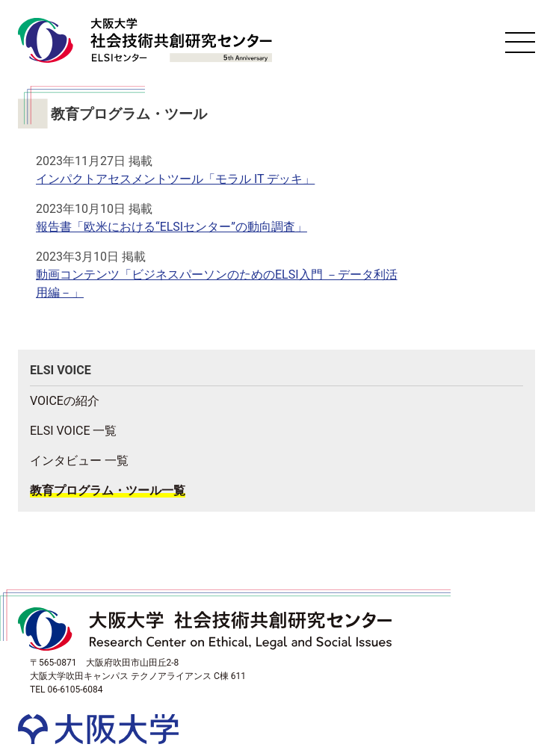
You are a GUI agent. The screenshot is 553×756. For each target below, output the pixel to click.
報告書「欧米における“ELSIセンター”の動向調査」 (172, 227)
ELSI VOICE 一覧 (73, 431)
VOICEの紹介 (65, 401)
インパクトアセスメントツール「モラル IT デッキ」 (175, 179)
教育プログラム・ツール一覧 (108, 490)
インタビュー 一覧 (79, 461)
